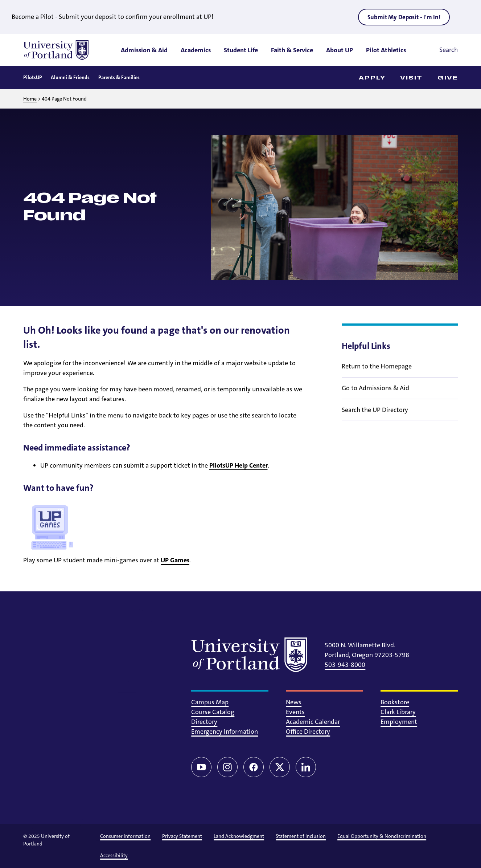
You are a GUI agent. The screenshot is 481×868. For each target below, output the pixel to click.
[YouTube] (201, 767)
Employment (399, 722)
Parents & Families (119, 77)
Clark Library (398, 712)
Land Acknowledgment (239, 836)
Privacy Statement (182, 836)
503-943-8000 (345, 665)
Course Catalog (213, 712)
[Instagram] (227, 767)
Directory (204, 722)
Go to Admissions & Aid (375, 393)
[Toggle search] (438, 50)
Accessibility (114, 855)
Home (30, 99)
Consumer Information (125, 836)
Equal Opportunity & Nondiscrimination (382, 836)
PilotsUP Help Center (239, 465)
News (294, 702)
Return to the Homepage (377, 371)
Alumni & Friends (70, 77)
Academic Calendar (313, 722)
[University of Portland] (56, 50)
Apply (372, 78)
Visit (412, 78)
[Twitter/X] (280, 767)
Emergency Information (225, 732)
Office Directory (308, 732)
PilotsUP (33, 77)
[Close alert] (464, 17)
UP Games (175, 560)
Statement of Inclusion (301, 836)
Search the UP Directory (375, 415)
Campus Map (210, 702)
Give (448, 78)
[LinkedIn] (306, 767)
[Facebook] (254, 767)
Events (295, 712)
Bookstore (395, 702)
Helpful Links (366, 346)
